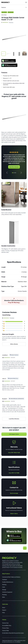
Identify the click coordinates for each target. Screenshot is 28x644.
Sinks (4, 597)
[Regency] (6, 2)
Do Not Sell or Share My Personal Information (13, 633)
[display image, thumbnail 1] (3, 54)
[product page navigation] (14, 7)
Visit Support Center (14, 434)
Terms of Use (5, 623)
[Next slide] (22, 173)
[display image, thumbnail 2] (9, 54)
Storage (4, 590)
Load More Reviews (14, 419)
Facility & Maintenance (8, 582)
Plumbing (4, 595)
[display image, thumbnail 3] (14, 54)
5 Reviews (11, 23)
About (4, 608)
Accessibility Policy (7, 626)
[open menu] (26, 2)
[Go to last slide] (6, 173)
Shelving (4, 585)
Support (4, 610)
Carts (4, 587)
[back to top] (25, 548)
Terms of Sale (5, 631)
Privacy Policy (6, 628)
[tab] (13, 173)
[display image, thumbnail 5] (25, 54)
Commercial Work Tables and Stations (11, 577)
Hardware (5, 580)
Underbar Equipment (7, 592)
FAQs (3, 613)
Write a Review (14, 344)
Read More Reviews (14, 167)
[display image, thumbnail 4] (19, 54)
